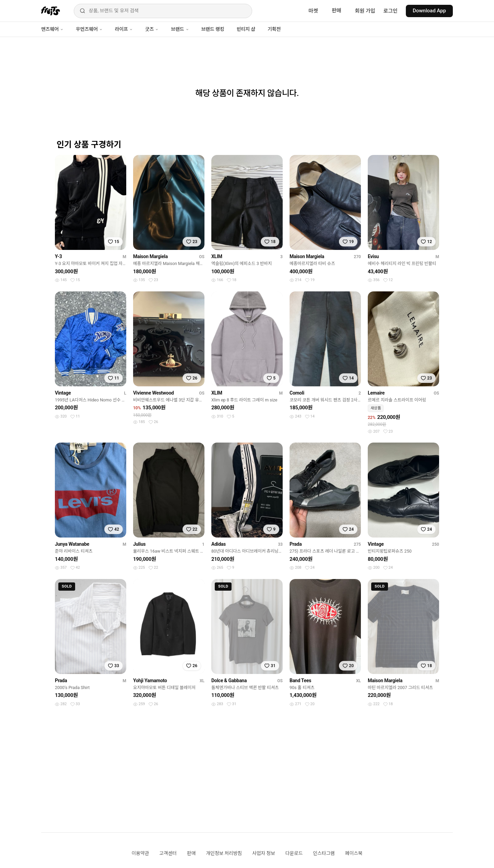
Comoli (297, 393)
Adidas (219, 544)
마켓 (313, 11)
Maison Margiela (150, 256)
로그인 (391, 11)
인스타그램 (324, 853)
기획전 (274, 29)
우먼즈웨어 (89, 29)
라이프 (124, 29)
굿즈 (152, 29)
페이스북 (354, 853)
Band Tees (300, 680)
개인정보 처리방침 (224, 853)
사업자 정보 (264, 853)
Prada (296, 544)
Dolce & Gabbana (229, 680)
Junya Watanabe (72, 544)
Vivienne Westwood (154, 393)
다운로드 (294, 853)
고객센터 (168, 853)
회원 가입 (365, 11)
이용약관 (140, 853)
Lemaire (376, 393)
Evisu (373, 256)
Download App (429, 11)
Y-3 (58, 256)
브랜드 (180, 29)
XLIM (217, 256)
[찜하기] (114, 242)
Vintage (63, 393)
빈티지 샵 (246, 29)
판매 (337, 11)
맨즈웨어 (52, 29)
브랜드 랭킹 (213, 29)
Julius (139, 544)
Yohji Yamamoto (150, 680)
